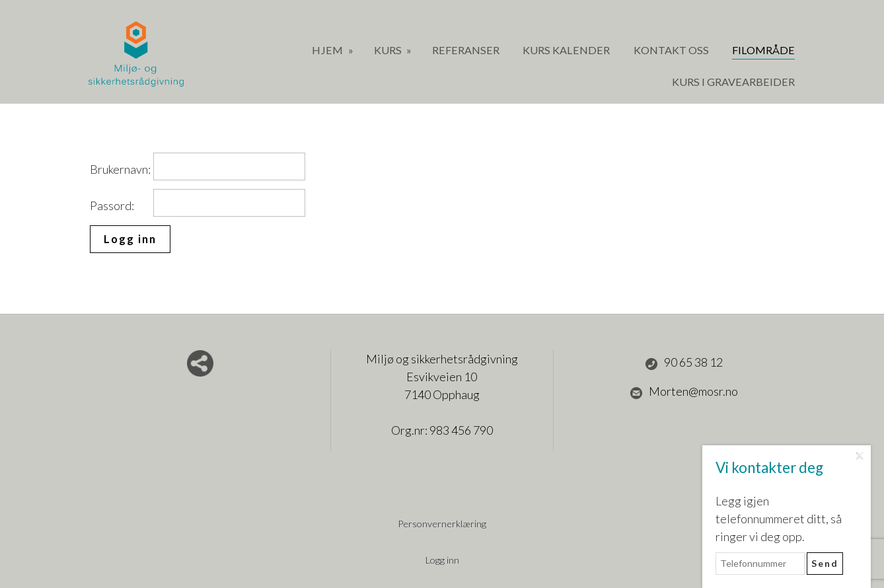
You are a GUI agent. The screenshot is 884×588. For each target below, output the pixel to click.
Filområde (763, 50)
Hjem (328, 50)
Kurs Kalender (566, 50)
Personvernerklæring (442, 524)
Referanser (466, 50)
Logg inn (442, 560)
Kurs (389, 50)
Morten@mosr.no (684, 392)
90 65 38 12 (684, 363)
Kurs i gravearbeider (733, 82)
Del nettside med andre (200, 363)
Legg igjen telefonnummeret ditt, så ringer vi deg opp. (779, 519)
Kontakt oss (671, 50)
